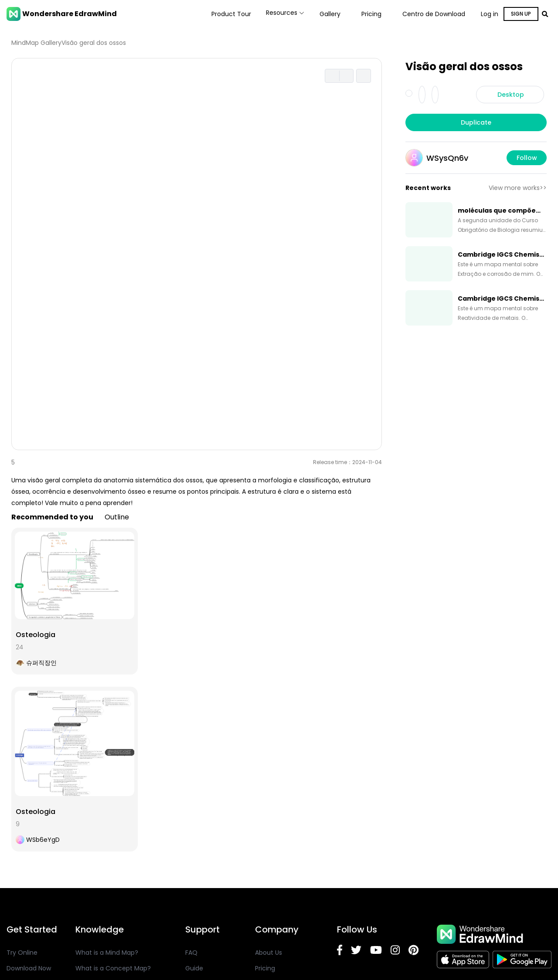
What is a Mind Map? (107, 953)
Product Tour (219, 14)
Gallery (330, 14)
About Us (269, 953)
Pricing (371, 14)
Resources (279, 14)
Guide (194, 968)
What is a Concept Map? (113, 968)
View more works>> (518, 188)
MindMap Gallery (36, 43)
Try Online (22, 953)
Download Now (29, 968)
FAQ (191, 953)
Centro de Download (434, 14)
